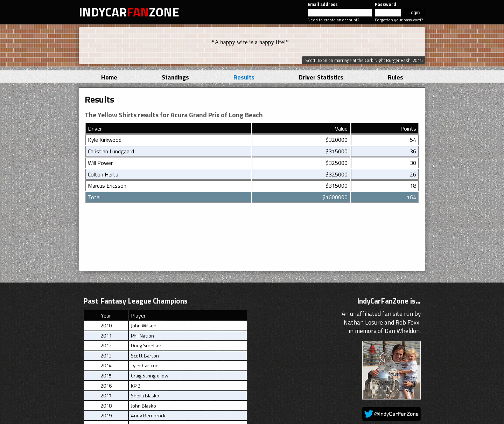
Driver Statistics (321, 77)
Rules (395, 77)
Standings (175, 77)
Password (386, 4)
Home (109, 77)
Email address (323, 4)
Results (244, 77)
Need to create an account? (333, 20)
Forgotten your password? (399, 20)
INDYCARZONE (129, 12)
